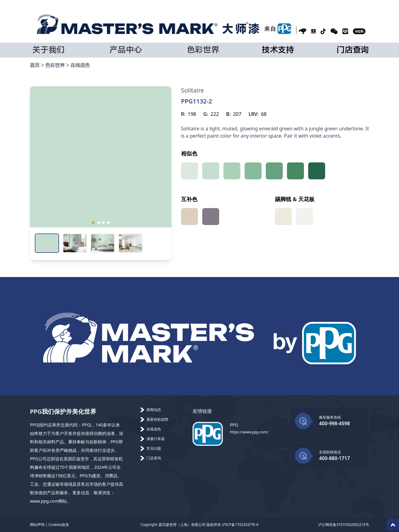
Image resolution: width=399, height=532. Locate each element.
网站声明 (37, 525)
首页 (35, 65)
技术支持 (278, 50)
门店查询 (353, 50)
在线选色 (80, 65)
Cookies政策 (59, 525)
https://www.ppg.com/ (249, 432)
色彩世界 (55, 65)
